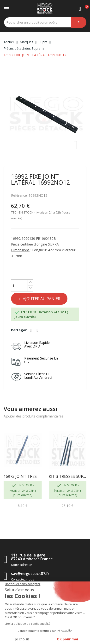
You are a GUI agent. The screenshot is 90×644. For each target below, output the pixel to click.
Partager (32, 330)
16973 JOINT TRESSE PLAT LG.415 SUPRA (23, 476)
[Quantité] (19, 285)
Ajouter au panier (41, 299)
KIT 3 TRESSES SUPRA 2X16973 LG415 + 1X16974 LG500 (68, 476)
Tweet (38, 330)
